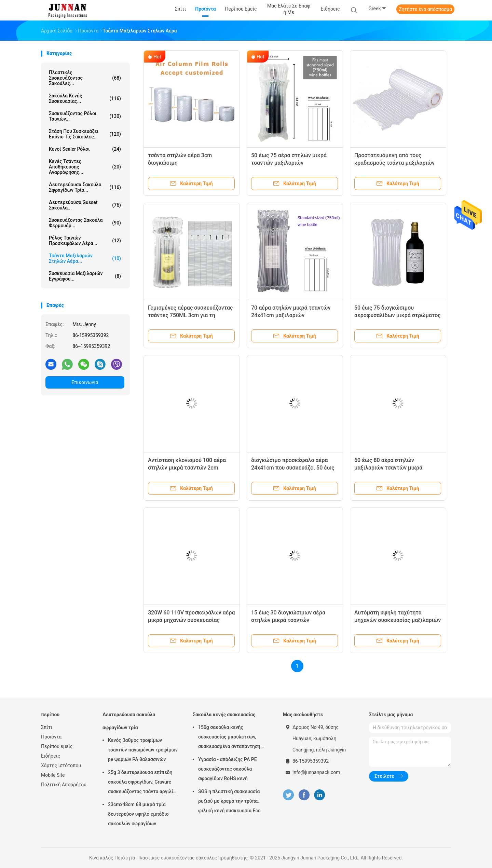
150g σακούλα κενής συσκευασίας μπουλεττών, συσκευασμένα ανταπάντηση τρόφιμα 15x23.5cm (229, 738)
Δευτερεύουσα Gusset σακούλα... (85, 205)
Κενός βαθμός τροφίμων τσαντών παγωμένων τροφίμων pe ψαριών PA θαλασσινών (143, 750)
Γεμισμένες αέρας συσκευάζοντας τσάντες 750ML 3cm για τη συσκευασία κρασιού (190, 315)
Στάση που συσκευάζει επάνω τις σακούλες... (85, 134)
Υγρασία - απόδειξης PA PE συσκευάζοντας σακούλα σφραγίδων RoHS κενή (228, 769)
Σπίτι (47, 727)
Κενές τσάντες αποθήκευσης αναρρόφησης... (85, 167)
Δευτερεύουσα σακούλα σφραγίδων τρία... (85, 187)
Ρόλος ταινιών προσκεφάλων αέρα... (85, 241)
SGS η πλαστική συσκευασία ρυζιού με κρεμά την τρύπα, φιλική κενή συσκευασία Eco (229, 801)
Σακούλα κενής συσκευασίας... (85, 98)
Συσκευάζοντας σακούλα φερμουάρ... (85, 223)
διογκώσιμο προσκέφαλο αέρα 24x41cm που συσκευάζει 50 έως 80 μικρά (293, 468)
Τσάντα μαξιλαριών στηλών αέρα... (85, 258)
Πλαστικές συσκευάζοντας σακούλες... (85, 78)
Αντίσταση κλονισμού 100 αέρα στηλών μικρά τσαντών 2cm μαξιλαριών (187, 468)
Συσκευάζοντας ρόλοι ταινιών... (85, 116)
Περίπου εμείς (57, 746)
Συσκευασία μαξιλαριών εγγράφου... (85, 276)
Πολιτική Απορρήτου (64, 785)
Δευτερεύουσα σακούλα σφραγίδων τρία (129, 721)
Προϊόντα (51, 737)
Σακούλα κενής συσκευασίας (224, 715)
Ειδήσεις (51, 756)
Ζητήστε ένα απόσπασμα (425, 9)
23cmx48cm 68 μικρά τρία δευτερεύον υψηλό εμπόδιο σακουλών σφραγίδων (138, 814)
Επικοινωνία (85, 382)
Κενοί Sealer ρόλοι (85, 149)
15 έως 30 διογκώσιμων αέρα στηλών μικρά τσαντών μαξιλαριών (288, 620)
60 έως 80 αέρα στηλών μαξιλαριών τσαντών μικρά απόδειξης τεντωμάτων (388, 468)
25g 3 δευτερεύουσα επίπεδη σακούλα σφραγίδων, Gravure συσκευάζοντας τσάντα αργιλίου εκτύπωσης (143, 783)
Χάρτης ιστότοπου (61, 765)
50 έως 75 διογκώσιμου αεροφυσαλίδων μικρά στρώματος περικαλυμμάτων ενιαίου (398, 315)
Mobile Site (53, 775)
